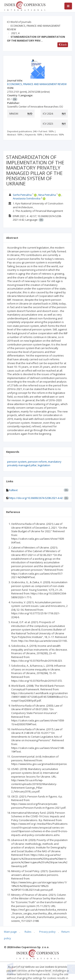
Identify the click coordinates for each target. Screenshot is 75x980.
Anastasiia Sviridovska (27, 198)
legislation (44, 465)
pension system (17, 462)
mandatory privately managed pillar (34, 464)
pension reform (37, 462)
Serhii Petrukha (22, 195)
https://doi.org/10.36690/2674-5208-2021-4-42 (36, 498)
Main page (10, 932)
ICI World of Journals (19, 22)
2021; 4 (15, 33)
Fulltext (13, 490)
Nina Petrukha (47, 195)
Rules (28, 932)
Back (63, 45)
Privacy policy (47, 932)
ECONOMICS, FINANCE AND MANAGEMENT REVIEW (34, 28)
